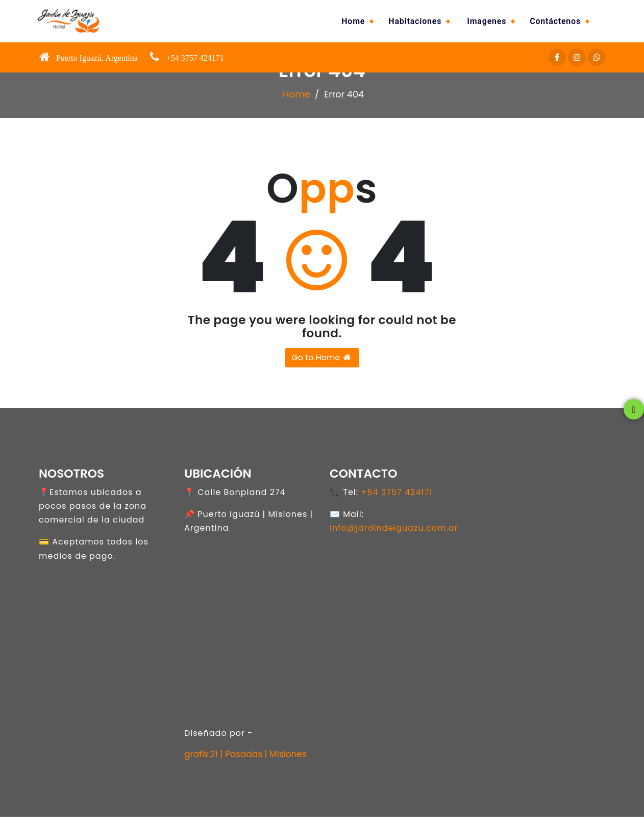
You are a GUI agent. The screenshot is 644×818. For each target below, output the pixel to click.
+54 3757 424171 (397, 494)
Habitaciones (415, 21)
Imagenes (487, 21)
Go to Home (322, 358)
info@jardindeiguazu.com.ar (394, 529)
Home (353, 21)
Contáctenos (555, 21)
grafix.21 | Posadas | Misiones (245, 756)
